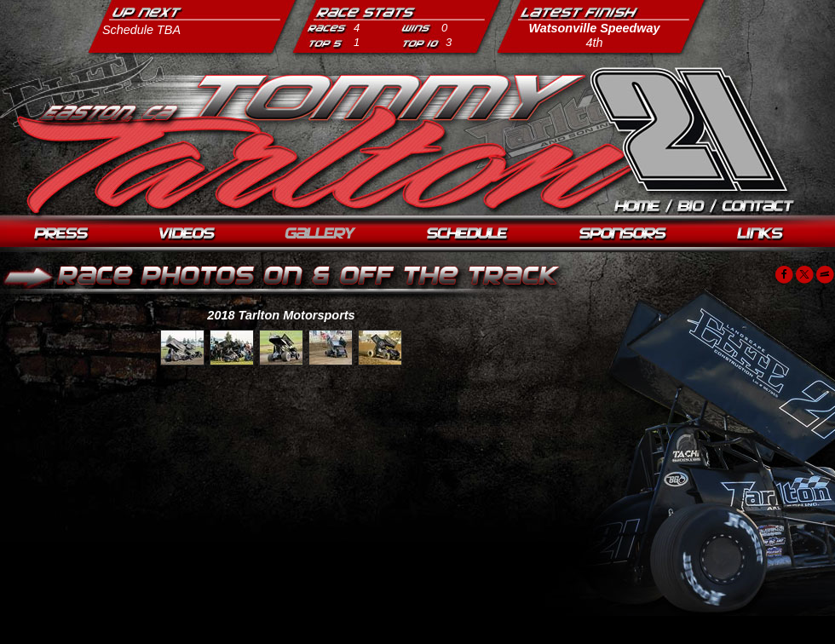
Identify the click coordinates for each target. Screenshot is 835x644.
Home (639, 209)
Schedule (468, 236)
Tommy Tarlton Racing (688, 128)
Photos (321, 236)
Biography (692, 209)
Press (62, 236)
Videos (187, 236)
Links (761, 236)
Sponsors (624, 236)
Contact (759, 209)
